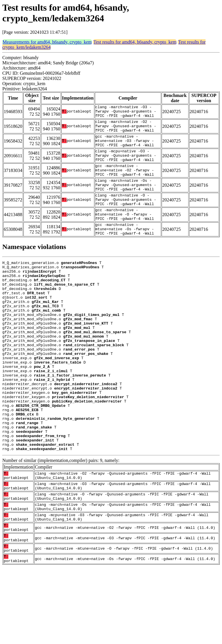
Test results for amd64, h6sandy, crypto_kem (135, 42)
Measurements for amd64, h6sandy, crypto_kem (47, 42)
